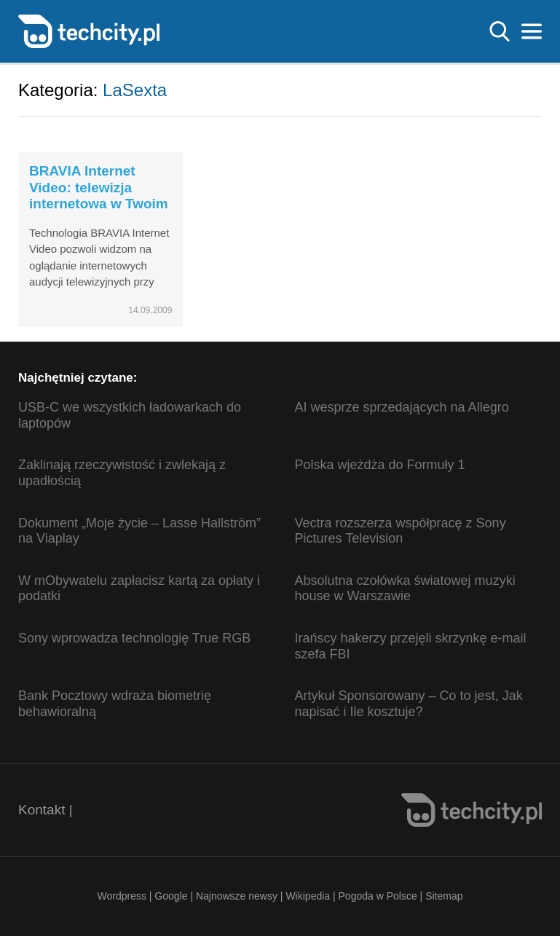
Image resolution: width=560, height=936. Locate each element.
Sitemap (444, 896)
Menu (532, 31)
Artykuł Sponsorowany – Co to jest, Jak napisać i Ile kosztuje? (409, 704)
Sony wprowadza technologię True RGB (134, 638)
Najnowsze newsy (237, 896)
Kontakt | (46, 810)
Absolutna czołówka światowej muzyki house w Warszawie (405, 589)
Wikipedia (308, 896)
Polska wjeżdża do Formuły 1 (380, 465)
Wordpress (121, 896)
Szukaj (500, 31)
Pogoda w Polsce (378, 896)
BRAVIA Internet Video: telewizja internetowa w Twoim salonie (99, 196)
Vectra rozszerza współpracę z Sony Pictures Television (401, 531)
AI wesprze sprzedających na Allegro (402, 407)
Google (172, 896)
